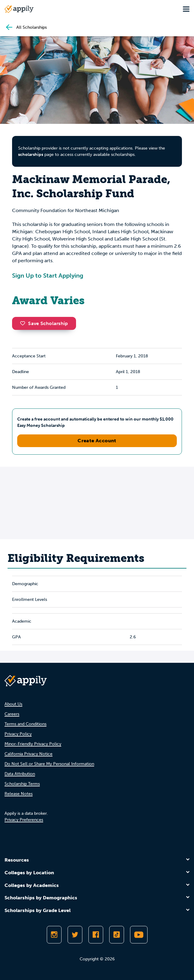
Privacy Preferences (24, 820)
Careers (12, 714)
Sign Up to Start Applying (48, 276)
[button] (24, 323)
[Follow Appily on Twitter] (75, 935)
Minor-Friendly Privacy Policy (33, 744)
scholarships (31, 155)
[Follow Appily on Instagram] (54, 935)
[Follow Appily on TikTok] (117, 935)
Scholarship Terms (22, 784)
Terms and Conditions (25, 724)
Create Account (97, 441)
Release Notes (19, 794)
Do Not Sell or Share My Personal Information (49, 764)
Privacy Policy (18, 734)
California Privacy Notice (29, 754)
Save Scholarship (44, 323)
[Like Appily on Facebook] (96, 935)
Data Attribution (20, 774)
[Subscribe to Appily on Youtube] (139, 935)
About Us (13, 704)
